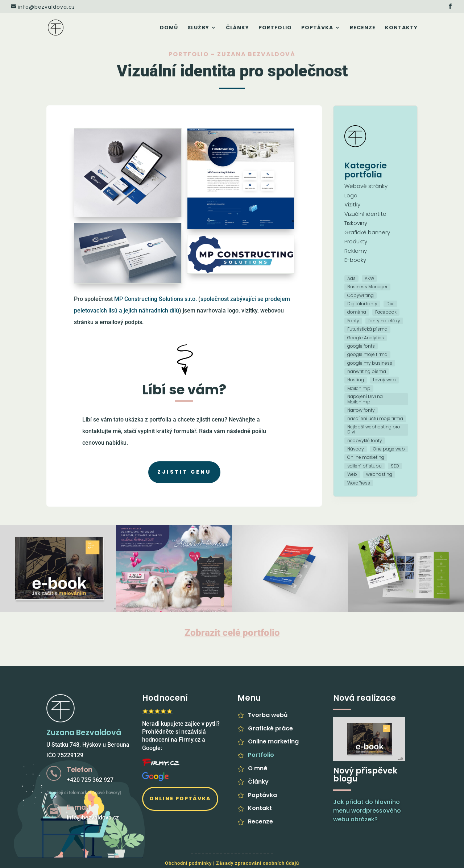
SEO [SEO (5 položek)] (395, 466)
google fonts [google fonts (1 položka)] (361, 346)
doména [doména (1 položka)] (357, 312)
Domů (169, 28)
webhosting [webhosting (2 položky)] (379, 474)
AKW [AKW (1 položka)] (369, 278)
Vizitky (352, 204)
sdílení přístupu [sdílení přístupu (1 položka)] (364, 466)
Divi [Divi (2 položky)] (390, 304)
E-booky (355, 260)
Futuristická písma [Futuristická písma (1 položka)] (367, 329)
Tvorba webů (268, 715)
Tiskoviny (356, 223)
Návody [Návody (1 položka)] (356, 449)
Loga (351, 195)
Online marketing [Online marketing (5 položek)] (366, 457)
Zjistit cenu (184, 472)
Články (237, 28)
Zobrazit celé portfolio (232, 633)
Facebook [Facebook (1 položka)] (386, 312)
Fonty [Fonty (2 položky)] (353, 321)
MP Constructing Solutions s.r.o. (156, 299)
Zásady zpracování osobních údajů (258, 863)
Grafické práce (270, 728)
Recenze (363, 28)
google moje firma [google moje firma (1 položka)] (367, 354)
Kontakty (401, 28)
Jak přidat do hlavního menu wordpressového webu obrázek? (367, 811)
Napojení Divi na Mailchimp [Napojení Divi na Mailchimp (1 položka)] (365, 399)
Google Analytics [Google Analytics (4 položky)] (366, 338)
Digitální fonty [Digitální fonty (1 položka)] (362, 304)
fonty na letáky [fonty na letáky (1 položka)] (384, 321)
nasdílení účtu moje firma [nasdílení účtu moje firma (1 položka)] (375, 418)
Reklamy (356, 251)
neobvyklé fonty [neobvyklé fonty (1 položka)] (365, 441)
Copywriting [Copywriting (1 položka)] (361, 295)
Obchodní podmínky (188, 863)
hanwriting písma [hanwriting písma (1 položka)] (367, 371)
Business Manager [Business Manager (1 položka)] (367, 287)
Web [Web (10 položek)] (352, 474)
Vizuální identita (365, 214)
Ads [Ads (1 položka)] (351, 278)
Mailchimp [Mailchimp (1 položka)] (359, 388)
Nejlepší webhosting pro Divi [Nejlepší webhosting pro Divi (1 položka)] (374, 429)
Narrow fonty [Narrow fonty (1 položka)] (361, 410)
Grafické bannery (367, 232)
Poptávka (317, 28)
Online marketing (273, 741)
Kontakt (260, 808)
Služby (198, 28)
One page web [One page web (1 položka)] (389, 449)
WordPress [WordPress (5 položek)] (359, 483)
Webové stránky (366, 186)
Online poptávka (180, 798)
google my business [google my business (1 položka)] (370, 363)
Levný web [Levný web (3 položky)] (384, 380)
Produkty (356, 241)
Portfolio (275, 28)
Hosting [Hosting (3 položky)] (356, 380)
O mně (258, 768)
